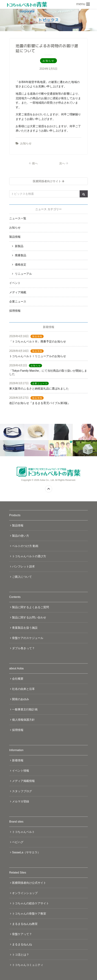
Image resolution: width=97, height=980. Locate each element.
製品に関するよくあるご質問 (31, 607)
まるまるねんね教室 (25, 924)
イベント (15, 283)
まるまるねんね (22, 944)
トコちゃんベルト (23, 832)
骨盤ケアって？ (22, 934)
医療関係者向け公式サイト (29, 883)
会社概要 (18, 679)
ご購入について (22, 577)
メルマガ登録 (21, 801)
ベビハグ (18, 842)
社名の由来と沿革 (23, 689)
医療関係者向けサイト (47, 181)
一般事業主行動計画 (25, 709)
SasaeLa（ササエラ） (26, 852)
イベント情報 (21, 771)
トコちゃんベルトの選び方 (29, 556)
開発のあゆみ (21, 699)
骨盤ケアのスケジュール (28, 638)
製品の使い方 (21, 536)
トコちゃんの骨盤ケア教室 (29, 914)
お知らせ (26, 143)
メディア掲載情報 (23, 781)
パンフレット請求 (23, 567)
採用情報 (15, 311)
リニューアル (23, 274)
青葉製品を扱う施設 (25, 628)
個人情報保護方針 (23, 720)
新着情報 (18, 760)
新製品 (19, 246)
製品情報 (15, 237)
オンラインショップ (25, 893)
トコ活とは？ (21, 955)
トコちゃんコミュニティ (28, 965)
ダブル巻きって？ (23, 648)
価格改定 (21, 265)
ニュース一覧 (18, 218)
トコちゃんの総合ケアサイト (31, 903)
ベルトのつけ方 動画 (25, 546)
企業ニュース (18, 302)
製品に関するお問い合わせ (29, 617)
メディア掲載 (18, 292)
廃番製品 (21, 255)
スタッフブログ (22, 791)
